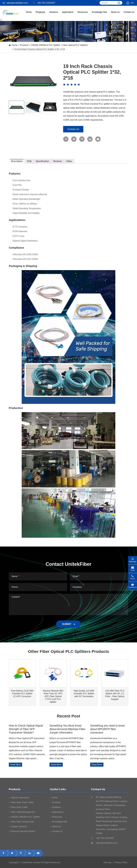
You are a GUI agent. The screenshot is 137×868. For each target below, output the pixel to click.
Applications (68, 15)
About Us (115, 15)
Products (24, 45)
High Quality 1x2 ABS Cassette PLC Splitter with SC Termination (84, 694)
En (132, 3)
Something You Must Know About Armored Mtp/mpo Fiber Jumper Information (67, 729)
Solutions (54, 15)
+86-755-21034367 (44, 3)
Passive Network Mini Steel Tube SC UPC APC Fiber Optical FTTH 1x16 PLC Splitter (53, 696)
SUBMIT (68, 624)
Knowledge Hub (99, 15)
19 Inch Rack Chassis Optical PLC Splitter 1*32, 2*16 (39, 49)
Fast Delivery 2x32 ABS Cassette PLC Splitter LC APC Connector (22, 694)
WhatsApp (133, 559)
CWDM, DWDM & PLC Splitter (46, 45)
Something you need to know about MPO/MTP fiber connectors (107, 729)
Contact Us (129, 15)
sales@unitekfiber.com (15, 3)
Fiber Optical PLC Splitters (75, 45)
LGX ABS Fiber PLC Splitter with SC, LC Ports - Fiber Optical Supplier (115, 695)
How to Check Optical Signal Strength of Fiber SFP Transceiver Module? (26, 729)
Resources (83, 15)
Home (29, 15)
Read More (15, 765)
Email (133, 568)
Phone (133, 576)
